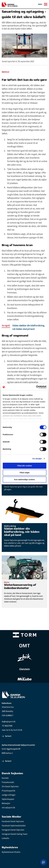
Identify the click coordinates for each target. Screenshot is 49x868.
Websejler (6, 803)
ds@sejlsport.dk (9, 722)
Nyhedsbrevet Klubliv (11, 852)
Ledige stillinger (9, 795)
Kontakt (5, 778)
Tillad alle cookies (24, 466)
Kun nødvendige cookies (25, 479)
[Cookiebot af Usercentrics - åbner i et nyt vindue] (36, 387)
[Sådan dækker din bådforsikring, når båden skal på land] (24, 327)
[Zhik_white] (25, 658)
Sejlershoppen (8, 799)
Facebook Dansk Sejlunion (13, 821)
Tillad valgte (24, 473)
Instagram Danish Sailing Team (15, 834)
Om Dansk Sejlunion (10, 786)
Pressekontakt (8, 782)
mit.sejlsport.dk (8, 808)
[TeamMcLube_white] (25, 679)
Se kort (8, 736)
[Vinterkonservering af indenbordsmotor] (24, 567)
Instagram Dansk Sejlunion (13, 830)
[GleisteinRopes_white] (25, 669)
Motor (7, 582)
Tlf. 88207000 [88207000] (7, 726)
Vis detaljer (37, 459)
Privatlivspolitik (8, 791)
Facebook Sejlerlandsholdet (14, 826)
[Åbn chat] (43, 862)
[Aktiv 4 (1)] (25, 646)
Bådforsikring (10, 526)
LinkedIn (5, 838)
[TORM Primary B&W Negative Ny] (25, 635)
